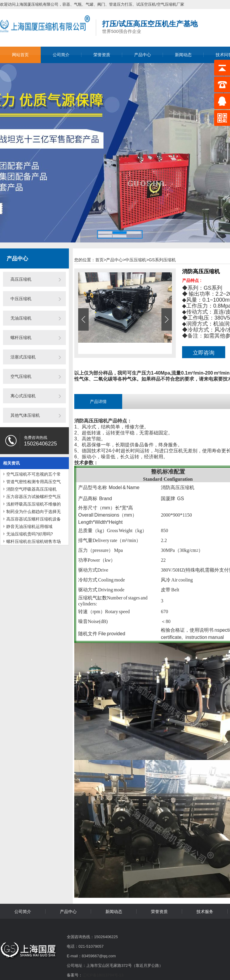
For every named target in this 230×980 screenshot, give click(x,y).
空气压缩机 (21, 376)
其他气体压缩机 (25, 415)
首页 (101, 260)
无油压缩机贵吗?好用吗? (30, 534)
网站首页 (20, 55)
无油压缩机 (21, 318)
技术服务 (205, 912)
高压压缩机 (21, 279)
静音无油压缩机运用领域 (29, 526)
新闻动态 (183, 55)
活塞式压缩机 (23, 357)
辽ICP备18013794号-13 (103, 975)
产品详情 (98, 402)
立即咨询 (204, 353)
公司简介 (61, 55)
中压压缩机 (21, 299)
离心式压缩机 (23, 396)
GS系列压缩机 (162, 260)
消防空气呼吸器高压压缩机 (31, 489)
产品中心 (143, 55)
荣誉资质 (102, 55)
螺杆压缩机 (21, 338)
